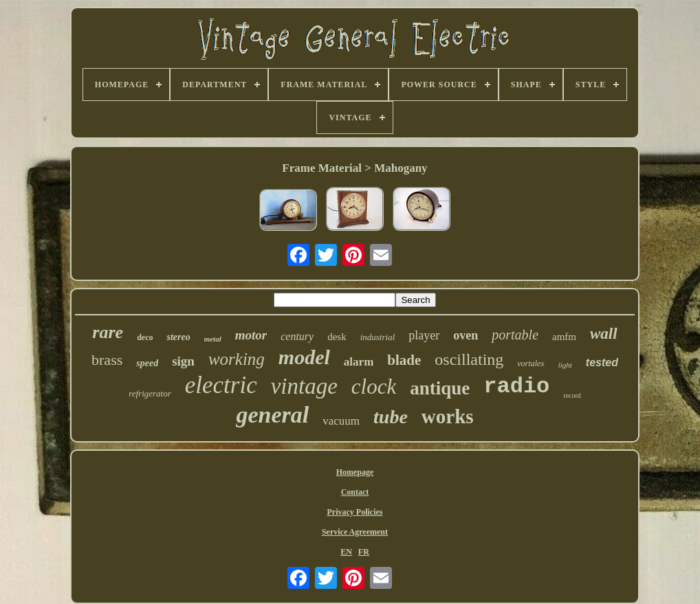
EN (346, 552)
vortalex (531, 363)
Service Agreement (355, 532)
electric (221, 385)
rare (108, 332)
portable (515, 335)
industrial (378, 337)
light (565, 365)
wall (604, 334)
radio (516, 387)
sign (183, 361)
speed (147, 363)
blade (404, 360)
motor (251, 335)
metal (213, 339)
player (424, 335)
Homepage (355, 472)
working (237, 359)
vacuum (341, 421)
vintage (304, 386)
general (272, 415)
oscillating (469, 359)
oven (466, 335)
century (297, 336)
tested (602, 362)
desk (337, 337)
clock (374, 387)
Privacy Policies (354, 512)
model (304, 357)
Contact (355, 492)
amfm (564, 337)
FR (364, 552)
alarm (359, 362)
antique (440, 388)
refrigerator (150, 393)
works (448, 416)
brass (107, 360)
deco (145, 337)
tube (391, 417)
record (572, 395)
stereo (178, 337)
